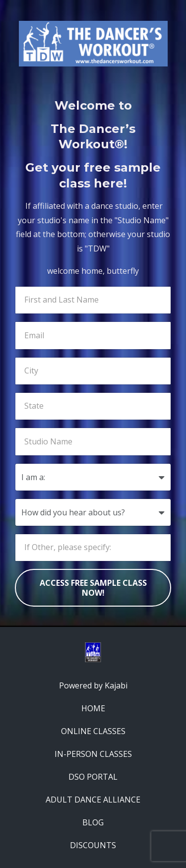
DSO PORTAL (93, 777)
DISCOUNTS (93, 845)
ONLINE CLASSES (93, 731)
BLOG (93, 822)
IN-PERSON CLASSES (93, 754)
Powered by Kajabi (93, 685)
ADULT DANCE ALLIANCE (93, 800)
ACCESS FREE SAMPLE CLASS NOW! (93, 588)
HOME (93, 708)
